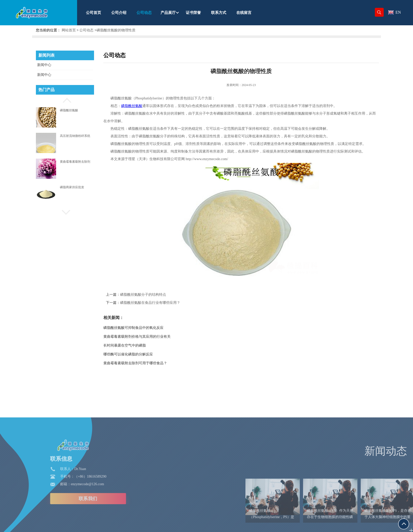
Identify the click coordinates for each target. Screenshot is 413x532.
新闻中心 (44, 65)
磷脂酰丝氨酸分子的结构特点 (160, 295)
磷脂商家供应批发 (72, 187)
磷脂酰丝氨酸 (69, 110)
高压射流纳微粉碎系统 (75, 136)
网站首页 (69, 30)
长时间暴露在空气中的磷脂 (142, 345)
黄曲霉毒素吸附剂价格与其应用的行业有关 (154, 337)
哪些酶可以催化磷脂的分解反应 (145, 354)
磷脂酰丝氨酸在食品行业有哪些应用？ (167, 303)
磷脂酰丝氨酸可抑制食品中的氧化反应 (150, 328)
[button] (65, 100)
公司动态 (86, 30)
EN (395, 12)
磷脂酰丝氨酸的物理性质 (116, 30)
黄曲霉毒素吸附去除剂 (75, 162)
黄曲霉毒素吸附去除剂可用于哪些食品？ (152, 363)
